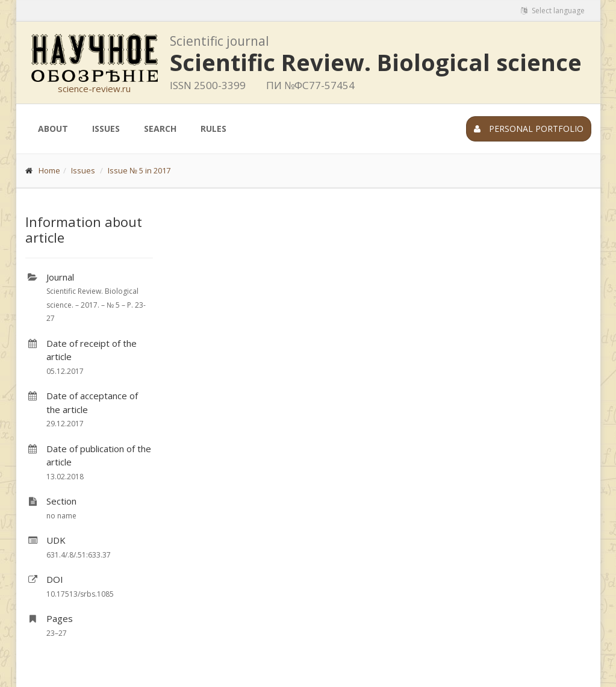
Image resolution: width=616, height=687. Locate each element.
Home (49, 170)
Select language (553, 11)
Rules (213, 129)
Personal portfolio (529, 129)
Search (160, 129)
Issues (106, 129)
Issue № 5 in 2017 (139, 170)
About (53, 129)
